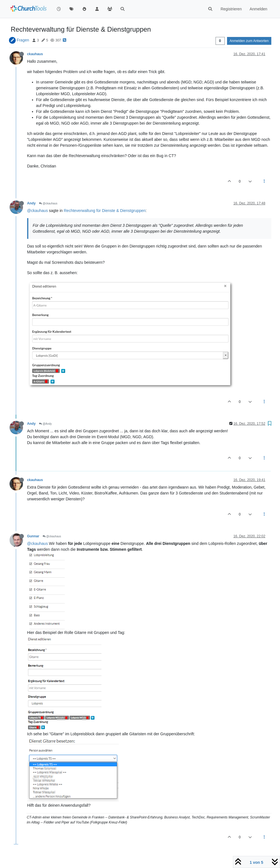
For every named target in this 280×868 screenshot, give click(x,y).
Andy (32, 203)
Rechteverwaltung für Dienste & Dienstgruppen (105, 211)
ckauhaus (35, 54)
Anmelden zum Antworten (249, 41)
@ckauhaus (48, 203)
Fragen (23, 40)
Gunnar (33, 536)
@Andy (45, 424)
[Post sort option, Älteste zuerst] (220, 41)
